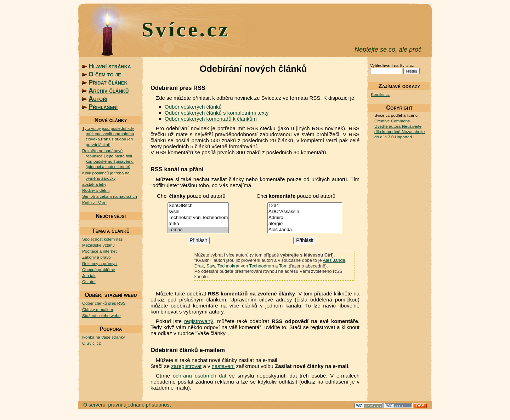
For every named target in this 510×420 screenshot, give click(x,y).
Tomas (198, 230)
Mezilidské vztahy (98, 245)
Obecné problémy (98, 269)
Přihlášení (103, 107)
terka (198, 224)
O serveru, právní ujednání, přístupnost (127, 405)
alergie (305, 224)
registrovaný (199, 321)
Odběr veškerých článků (193, 107)
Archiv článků (109, 91)
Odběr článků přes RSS (104, 303)
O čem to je (105, 74)
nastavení (223, 366)
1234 (305, 206)
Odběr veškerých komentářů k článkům (211, 119)
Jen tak (89, 275)
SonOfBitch (198, 206)
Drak (199, 266)
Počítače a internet (99, 251)
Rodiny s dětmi (96, 190)
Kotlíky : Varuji (95, 203)
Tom (283, 266)
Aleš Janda (305, 230)
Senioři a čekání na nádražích (110, 196)
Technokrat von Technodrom (198, 218)
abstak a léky (94, 184)
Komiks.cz (380, 94)
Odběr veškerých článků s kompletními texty (217, 113)
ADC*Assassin (305, 212)
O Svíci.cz (92, 343)
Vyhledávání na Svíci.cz (392, 65)
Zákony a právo (97, 257)
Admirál (305, 218)
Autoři (98, 99)
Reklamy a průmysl (100, 263)
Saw (211, 266)
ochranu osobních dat (200, 376)
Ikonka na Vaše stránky (104, 337)
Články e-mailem (98, 309)
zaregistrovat (186, 366)
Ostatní (89, 281)
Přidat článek (108, 82)
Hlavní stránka (110, 66)
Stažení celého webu (101, 315)
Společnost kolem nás (102, 239)
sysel (198, 212)
